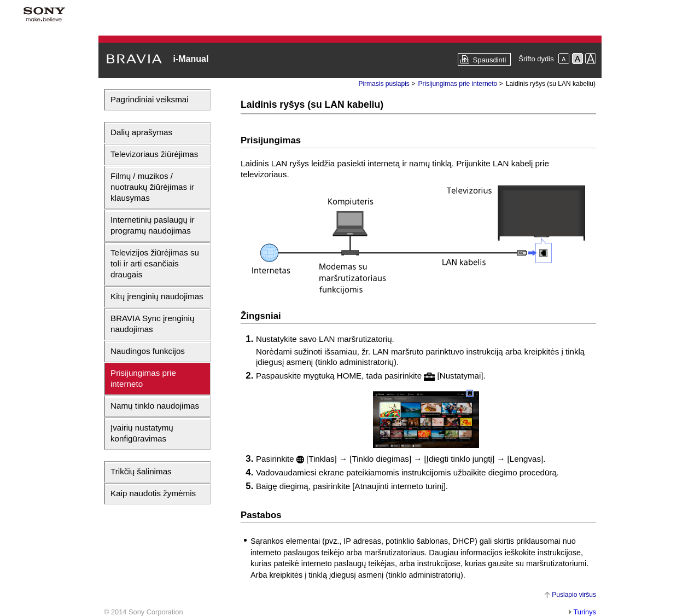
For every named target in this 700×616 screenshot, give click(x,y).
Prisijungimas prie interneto (143, 378)
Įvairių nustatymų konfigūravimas (142, 433)
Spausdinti (490, 60)
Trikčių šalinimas (141, 471)
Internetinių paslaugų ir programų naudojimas (153, 225)
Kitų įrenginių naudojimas (157, 296)
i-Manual (191, 59)
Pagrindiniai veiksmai (150, 99)
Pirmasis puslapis (384, 84)
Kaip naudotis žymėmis (153, 493)
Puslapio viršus (574, 595)
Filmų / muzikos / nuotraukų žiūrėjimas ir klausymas (152, 187)
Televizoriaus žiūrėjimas (154, 154)
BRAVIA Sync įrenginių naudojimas (152, 324)
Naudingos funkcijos (148, 351)
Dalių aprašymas (141, 132)
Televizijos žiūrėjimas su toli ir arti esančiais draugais (155, 263)
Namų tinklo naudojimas (155, 406)
